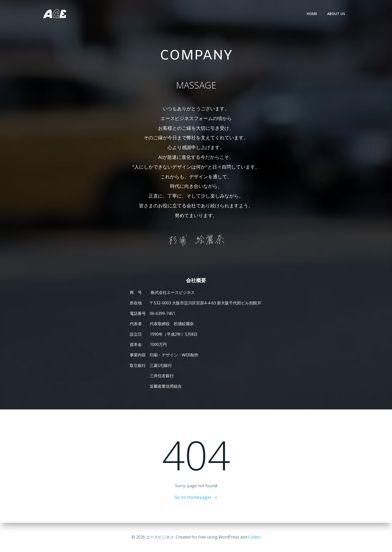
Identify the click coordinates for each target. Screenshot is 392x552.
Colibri (254, 537)
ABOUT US (336, 14)
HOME (312, 14)
